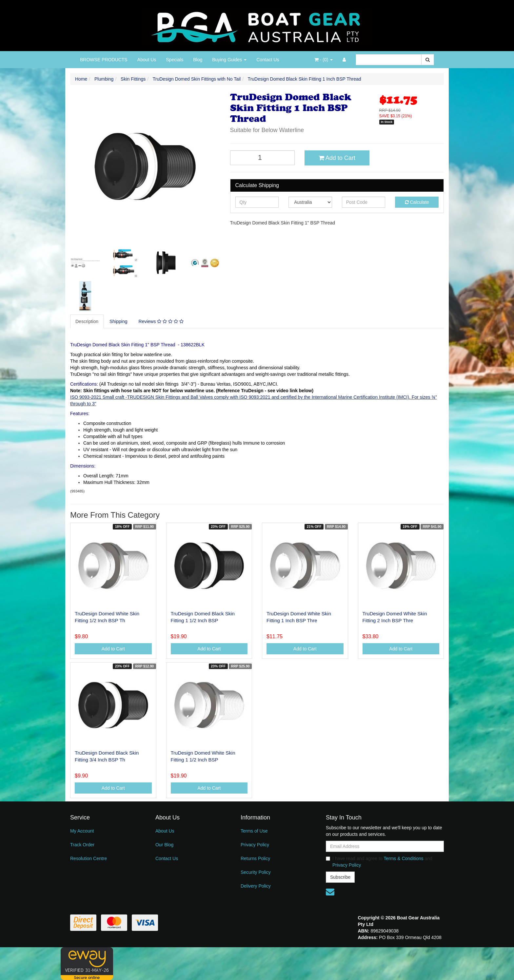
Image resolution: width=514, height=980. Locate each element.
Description (87, 321)
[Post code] (364, 202)
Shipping (119, 321)
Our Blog (164, 845)
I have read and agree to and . (379, 862)
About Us (147, 60)
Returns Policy (255, 858)
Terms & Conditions (403, 858)
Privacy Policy (255, 845)
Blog (198, 60)
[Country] (310, 202)
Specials (175, 60)
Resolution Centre (89, 858)
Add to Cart (337, 158)
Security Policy (256, 872)
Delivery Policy (256, 886)
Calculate (417, 202)
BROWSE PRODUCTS (104, 60)
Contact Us (268, 60)
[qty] (257, 202)
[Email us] (330, 892)
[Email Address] (385, 846)
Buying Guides (229, 60)
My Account (82, 831)
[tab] (87, 321)
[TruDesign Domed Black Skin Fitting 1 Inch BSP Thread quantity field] (263, 158)
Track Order (82, 845)
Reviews (161, 321)
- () (324, 60)
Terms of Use (254, 831)
